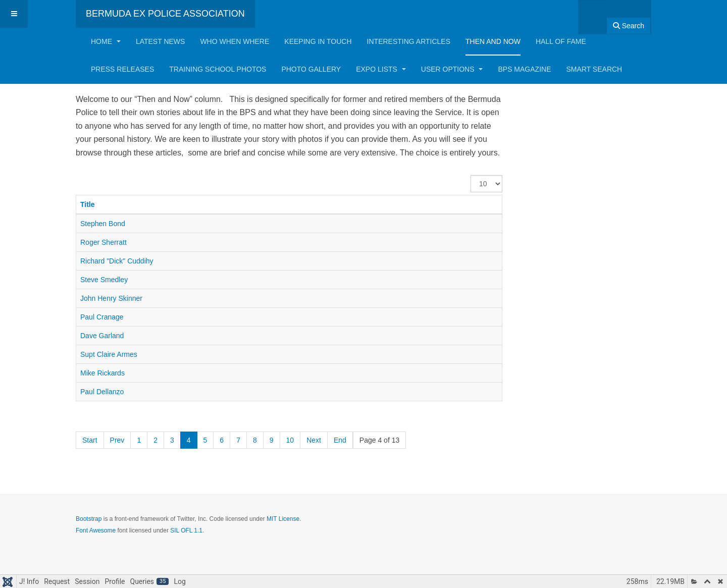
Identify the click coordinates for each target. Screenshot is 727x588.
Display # (471, 175)
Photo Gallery (311, 69)
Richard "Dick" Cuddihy (117, 261)
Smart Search (594, 69)
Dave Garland (102, 336)
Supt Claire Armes (109, 354)
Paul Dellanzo (102, 392)
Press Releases (122, 69)
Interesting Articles (409, 41)
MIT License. (284, 519)
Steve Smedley (104, 280)
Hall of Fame (561, 41)
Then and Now (493, 41)
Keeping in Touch (318, 41)
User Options (452, 69)
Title (88, 204)
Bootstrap (89, 519)
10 (290, 440)
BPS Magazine (524, 69)
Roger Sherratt (103, 242)
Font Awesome (96, 530)
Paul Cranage (102, 317)
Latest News (161, 41)
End (340, 440)
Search (629, 26)
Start (90, 440)
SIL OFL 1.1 (186, 530)
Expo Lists (381, 69)
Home (106, 41)
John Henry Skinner (111, 298)
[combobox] (592, 14)
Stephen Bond (103, 224)
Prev (117, 440)
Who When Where (235, 41)
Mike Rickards (102, 373)
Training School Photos (218, 69)
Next (314, 440)
